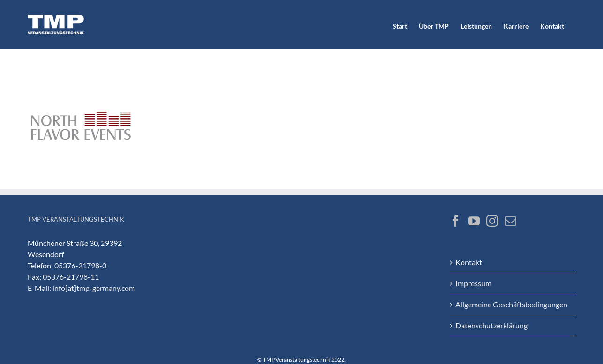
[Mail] (510, 221)
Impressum (473, 283)
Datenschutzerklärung (491, 325)
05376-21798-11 (71, 277)
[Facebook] (456, 221)
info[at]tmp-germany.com (94, 288)
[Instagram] (492, 221)
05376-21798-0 (80, 265)
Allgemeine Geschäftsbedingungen (511, 304)
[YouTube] (474, 221)
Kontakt (469, 262)
